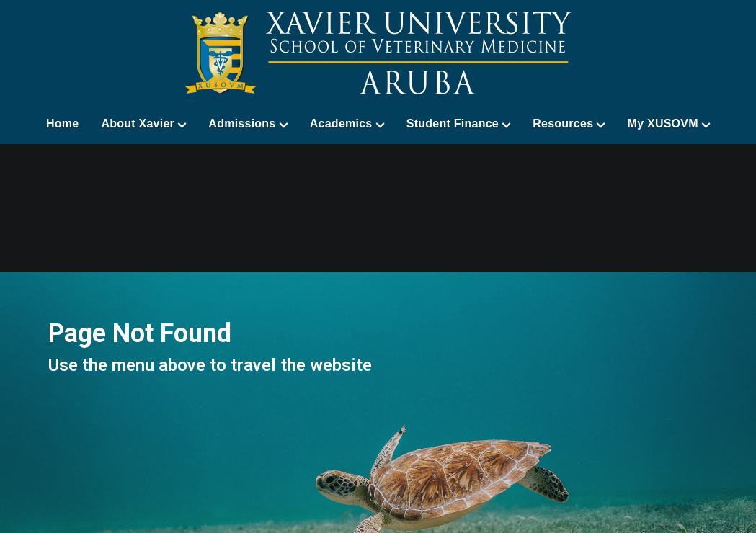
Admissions (248, 124)
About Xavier (143, 124)
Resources (569, 124)
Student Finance (458, 124)
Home (62, 124)
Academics (347, 124)
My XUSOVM (669, 124)
